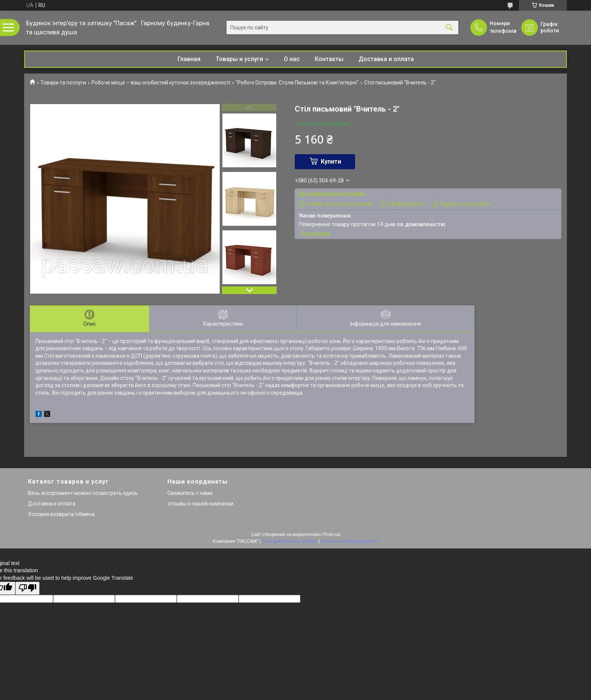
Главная (189, 59)
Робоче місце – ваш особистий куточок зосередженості (161, 83)
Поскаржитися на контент (290, 541)
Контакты (329, 59)
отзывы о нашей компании (200, 504)
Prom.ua (332, 535)
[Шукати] (449, 28)
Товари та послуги (63, 83)
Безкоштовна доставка (336, 193)
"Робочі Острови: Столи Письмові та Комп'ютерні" (297, 83)
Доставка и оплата (386, 59)
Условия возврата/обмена (61, 514)
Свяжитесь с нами (190, 493)
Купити (331, 162)
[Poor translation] (28, 588)
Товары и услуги (239, 59)
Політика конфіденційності (350, 541)
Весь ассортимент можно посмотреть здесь (83, 493)
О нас (292, 59)
